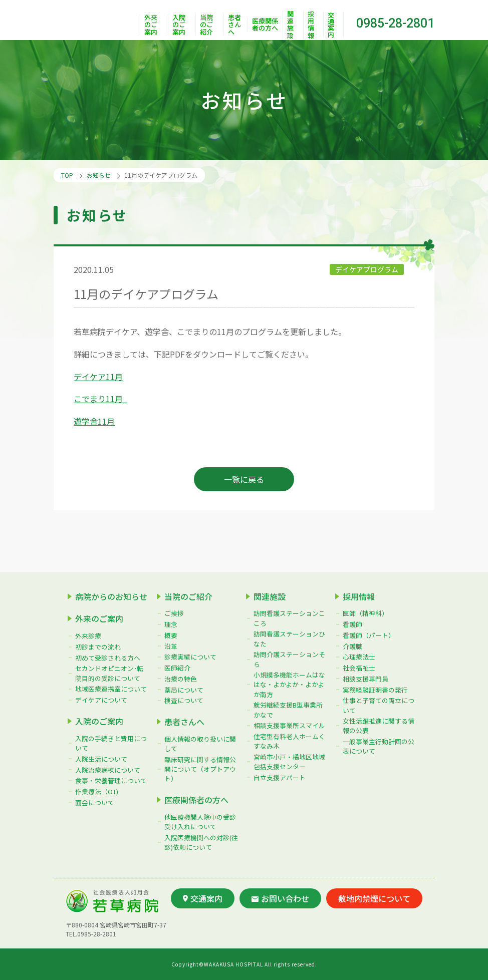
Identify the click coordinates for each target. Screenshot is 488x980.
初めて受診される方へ (108, 658)
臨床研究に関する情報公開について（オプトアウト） (200, 769)
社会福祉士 (359, 668)
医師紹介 (177, 668)
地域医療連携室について (111, 689)
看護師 (352, 624)
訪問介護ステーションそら (289, 659)
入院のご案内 (179, 25)
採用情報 (311, 25)
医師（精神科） (365, 613)
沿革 (171, 646)
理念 (171, 624)
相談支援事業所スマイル (289, 725)
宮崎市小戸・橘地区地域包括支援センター (289, 762)
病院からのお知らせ (111, 596)
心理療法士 (359, 657)
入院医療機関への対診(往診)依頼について (201, 842)
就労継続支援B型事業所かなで (288, 710)
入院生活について (101, 759)
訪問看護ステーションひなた (289, 638)
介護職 (352, 646)
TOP (67, 175)
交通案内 (331, 25)
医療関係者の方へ (265, 25)
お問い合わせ (280, 898)
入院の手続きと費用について (111, 743)
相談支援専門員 (365, 679)
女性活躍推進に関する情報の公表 (379, 726)
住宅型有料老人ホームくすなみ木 (289, 741)
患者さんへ (234, 25)
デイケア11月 (98, 377)
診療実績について (190, 657)
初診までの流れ (98, 647)
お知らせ (99, 175)
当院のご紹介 (206, 25)
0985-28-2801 (395, 23)
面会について (95, 802)
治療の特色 (181, 679)
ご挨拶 (174, 613)
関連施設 (290, 25)
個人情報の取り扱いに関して (200, 744)
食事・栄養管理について (111, 780)
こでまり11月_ (100, 399)
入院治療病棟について (108, 770)
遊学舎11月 (94, 421)
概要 (171, 635)
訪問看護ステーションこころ (289, 618)
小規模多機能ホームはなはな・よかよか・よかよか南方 (289, 684)
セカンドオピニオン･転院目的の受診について (109, 673)
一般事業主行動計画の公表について (379, 746)
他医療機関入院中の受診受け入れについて (200, 822)
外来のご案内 (151, 25)
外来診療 (88, 636)
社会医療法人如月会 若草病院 (97, 20)
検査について (184, 700)
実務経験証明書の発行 (375, 690)
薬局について (184, 690)
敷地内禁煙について (374, 898)
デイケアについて (101, 700)
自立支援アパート (280, 777)
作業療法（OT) (97, 791)
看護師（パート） (369, 635)
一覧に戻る (244, 479)
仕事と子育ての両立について (379, 705)
